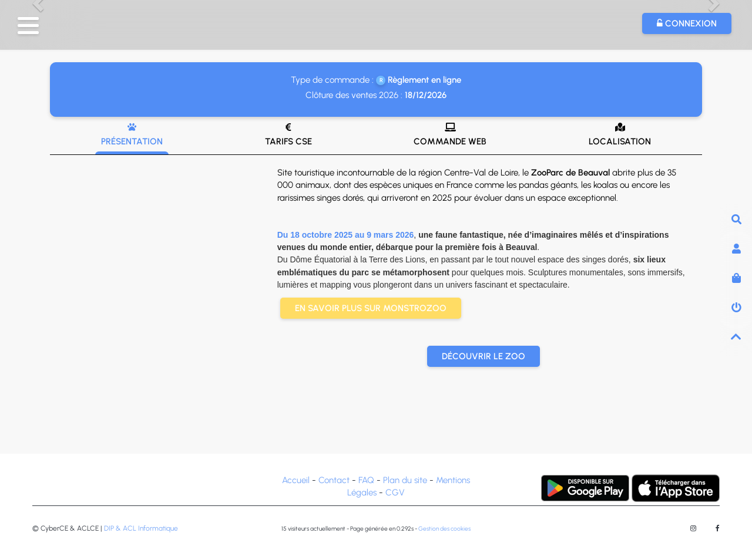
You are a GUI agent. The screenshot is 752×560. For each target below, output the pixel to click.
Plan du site (405, 480)
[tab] (376, 290)
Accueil (296, 480)
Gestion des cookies (444, 529)
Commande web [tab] (450, 135)
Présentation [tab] (132, 135)
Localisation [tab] (620, 135)
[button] (28, 26)
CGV (395, 492)
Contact (334, 480)
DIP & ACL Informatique (141, 528)
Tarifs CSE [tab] (288, 135)
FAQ (366, 480)
